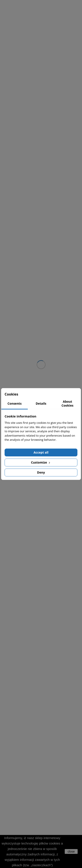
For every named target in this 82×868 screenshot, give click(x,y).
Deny (41, 472)
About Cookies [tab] (67, 403)
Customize (41, 462)
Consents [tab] (14, 403)
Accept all (41, 452)
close (71, 851)
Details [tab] (41, 403)
